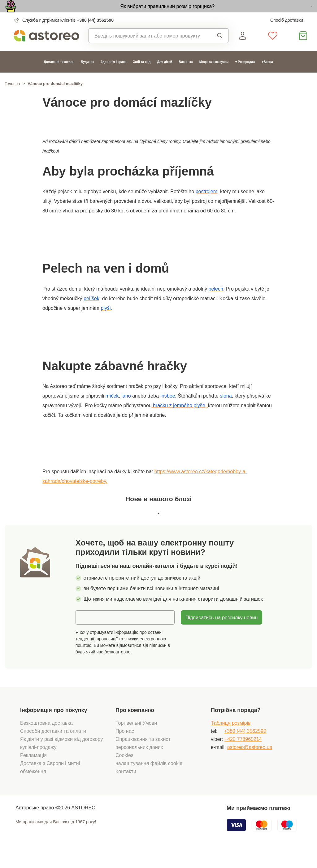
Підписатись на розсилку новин (221, 633)
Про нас (125, 747)
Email (86, 633)
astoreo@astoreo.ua (250, 763)
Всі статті (158, 527)
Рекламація (33, 771)
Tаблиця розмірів (231, 739)
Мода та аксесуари (214, 76)
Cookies (124, 771)
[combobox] (148, 50)
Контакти (126, 787)
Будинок (87, 76)
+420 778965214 (243, 755)
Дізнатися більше (277, 14)
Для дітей (165, 76)
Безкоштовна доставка (46, 739)
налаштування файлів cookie (149, 779)
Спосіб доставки (287, 34)
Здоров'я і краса (113, 76)
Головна (12, 98)
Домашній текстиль (59, 76)
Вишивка (186, 76)
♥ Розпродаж (245, 76)
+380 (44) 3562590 (95, 34)
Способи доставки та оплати (53, 747)
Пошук (220, 50)
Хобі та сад (142, 76)
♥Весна (267, 76)
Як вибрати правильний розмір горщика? (129, 13)
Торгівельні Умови (136, 739)
